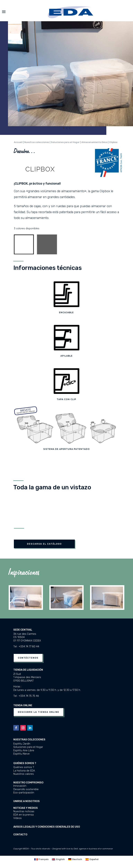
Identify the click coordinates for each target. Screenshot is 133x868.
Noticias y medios (26, 808)
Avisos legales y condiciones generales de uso (47, 827)
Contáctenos (28, 658)
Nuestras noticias (24, 811)
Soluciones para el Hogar (28, 747)
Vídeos (17, 818)
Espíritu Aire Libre (24, 750)
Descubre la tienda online (39, 712)
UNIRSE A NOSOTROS (26, 801)
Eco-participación (24, 793)
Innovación (20, 786)
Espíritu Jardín (22, 744)
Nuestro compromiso (28, 783)
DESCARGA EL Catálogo (44, 544)
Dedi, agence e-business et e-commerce (93, 849)
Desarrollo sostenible (26, 789)
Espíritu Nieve (21, 754)
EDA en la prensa (23, 815)
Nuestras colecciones (29, 740)
